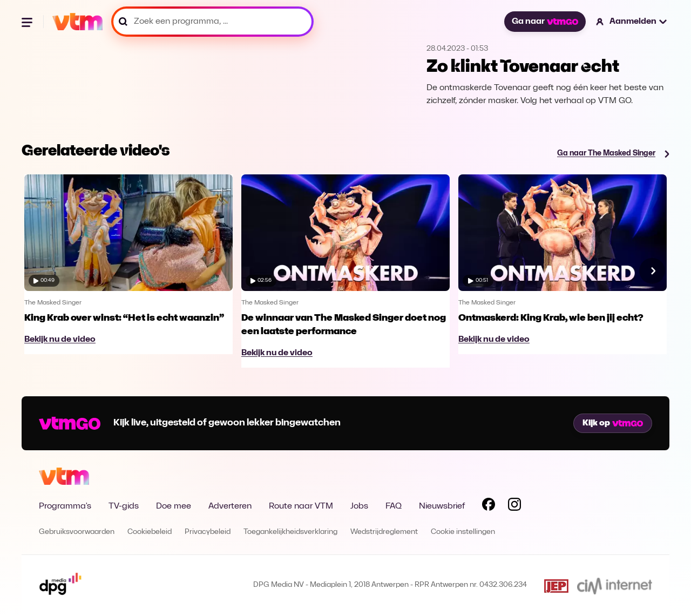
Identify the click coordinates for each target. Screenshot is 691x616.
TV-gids (124, 506)
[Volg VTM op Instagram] (514, 506)
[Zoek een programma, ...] (212, 22)
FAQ (394, 506)
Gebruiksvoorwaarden (77, 532)
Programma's (65, 506)
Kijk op (613, 423)
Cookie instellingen (463, 532)
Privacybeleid (208, 532)
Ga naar (545, 22)
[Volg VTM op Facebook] (489, 506)
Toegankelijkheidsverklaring (290, 532)
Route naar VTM (301, 506)
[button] (632, 22)
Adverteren (230, 506)
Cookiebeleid (150, 532)
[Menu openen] (28, 22)
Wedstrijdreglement (384, 532)
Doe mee (174, 506)
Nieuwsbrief (442, 506)
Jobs (359, 506)
